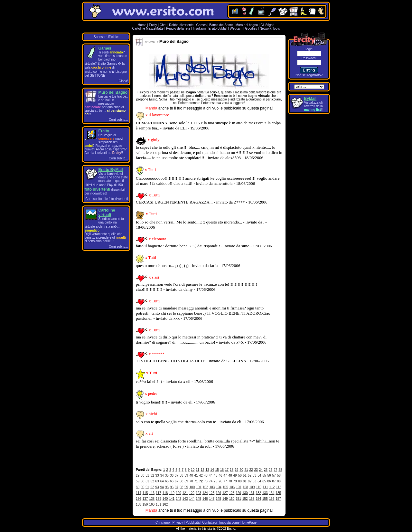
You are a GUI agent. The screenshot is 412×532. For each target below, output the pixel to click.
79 (235, 481)
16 (222, 470)
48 (230, 475)
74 (211, 481)
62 (152, 481)
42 (201, 475)
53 (254, 475)
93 (157, 487)
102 (206, 487)
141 (172, 499)
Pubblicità (193, 522)
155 (265, 499)
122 (192, 493)
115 (145, 493)
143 (185, 499)
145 (198, 499)
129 (238, 493)
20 (241, 470)
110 (259, 487)
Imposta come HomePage (238, 522)
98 (181, 487)
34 (162, 475)
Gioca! (123, 81)
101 (199, 487)
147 (212, 499)
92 (152, 487)
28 (280, 470)
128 (232, 493)
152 (245, 499)
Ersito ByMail (218, 28)
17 (227, 470)
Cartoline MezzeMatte (148, 28)
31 (147, 475)
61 (147, 481)
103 (212, 487)
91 (147, 487)
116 (152, 493)
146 (205, 499)
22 (251, 470)
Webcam (236, 28)
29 (138, 475)
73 (206, 481)
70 (191, 481)
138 (152, 499)
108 (245, 487)
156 (272, 499)
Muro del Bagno (113, 92)
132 (258, 493)
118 (165, 493)
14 (212, 470)
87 (274, 481)
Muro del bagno (247, 25)
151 (238, 499)
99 (186, 487)
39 (186, 475)
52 (250, 475)
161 (159, 504)
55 (264, 475)
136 (139, 499)
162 (165, 504)
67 (177, 481)
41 (196, 475)
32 (152, 475)
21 (246, 470)
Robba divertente (182, 25)
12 (202, 470)
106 (232, 487)
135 (278, 493)
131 (252, 493)
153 (252, 499)
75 (215, 481)
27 (275, 470)
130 (245, 493)
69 (186, 481)
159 (145, 504)
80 (240, 481)
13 (207, 470)
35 (167, 475)
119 (172, 493)
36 (172, 475)
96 (172, 487)
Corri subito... (118, 120)
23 (256, 470)
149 (225, 499)
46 (220, 475)
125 (212, 493)
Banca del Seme (221, 25)
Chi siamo (163, 522)
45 (215, 475)
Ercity (153, 25)
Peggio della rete (178, 28)
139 (159, 499)
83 (254, 481)
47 (225, 475)
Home (142, 25)
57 (274, 475)
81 (245, 481)
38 (181, 475)
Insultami (199, 28)
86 (269, 481)
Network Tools (270, 28)
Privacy (178, 522)
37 (177, 475)
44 (211, 475)
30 (142, 475)
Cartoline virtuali (107, 213)
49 (235, 475)
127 (225, 493)
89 (138, 487)
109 (252, 487)
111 (265, 487)
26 (271, 470)
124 (205, 493)
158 (139, 504)
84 (259, 481)
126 (218, 493)
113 (279, 487)
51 (245, 475)
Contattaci (209, 522)
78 (230, 481)
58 (279, 475)
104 (219, 487)
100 (192, 487)
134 (272, 493)
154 (258, 499)
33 (157, 475)
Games (201, 25)
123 (198, 493)
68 (181, 481)
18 (232, 470)
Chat (163, 25)
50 (240, 475)
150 (232, 499)
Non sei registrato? (309, 75)
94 (162, 487)
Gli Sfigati (267, 25)
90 (142, 487)
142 (178, 499)
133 (265, 493)
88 (279, 481)
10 (193, 470)
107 (239, 487)
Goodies (251, 28)
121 (185, 493)
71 (196, 481)
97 (177, 487)
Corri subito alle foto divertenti (107, 199)
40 (191, 475)
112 (272, 487)
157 (278, 499)
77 (225, 481)
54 (259, 475)
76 (220, 481)
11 (197, 470)
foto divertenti (98, 189)
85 (264, 481)
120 (178, 493)
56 (269, 475)
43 (206, 475)
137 (145, 499)
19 (236, 470)
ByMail (310, 99)
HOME (151, 42)
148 (218, 499)
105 (225, 487)
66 (172, 481)
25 (266, 470)
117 (159, 493)
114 (139, 493)
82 (250, 481)
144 (192, 499)
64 (162, 481)
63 (157, 481)
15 (217, 470)
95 (167, 487)
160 (152, 504)
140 (165, 499)
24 (261, 470)
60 (142, 481)
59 (138, 481)
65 (167, 481)
